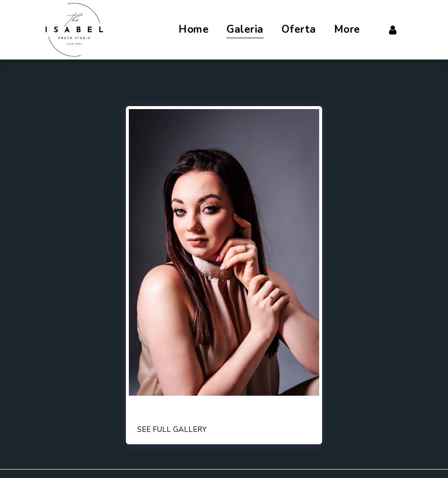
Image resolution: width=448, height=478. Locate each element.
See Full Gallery (172, 429)
